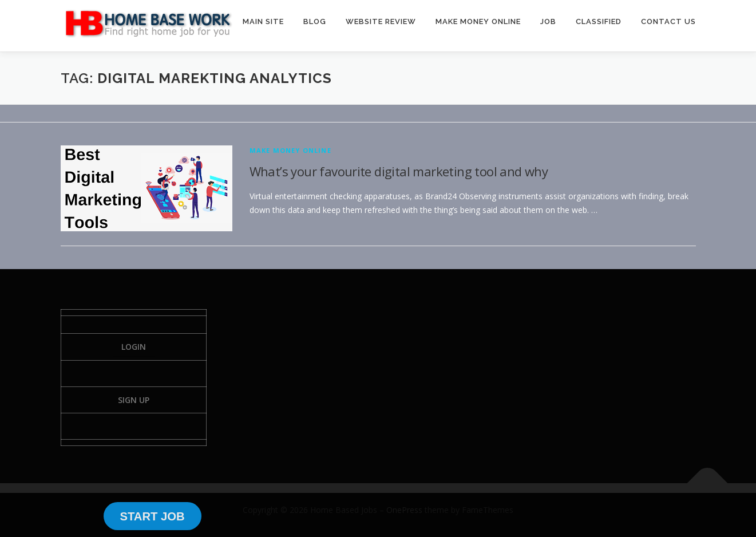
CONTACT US (668, 21)
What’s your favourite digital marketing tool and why (399, 171)
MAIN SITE (263, 21)
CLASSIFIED (599, 21)
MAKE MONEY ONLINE (478, 21)
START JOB (152, 516)
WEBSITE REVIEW (381, 21)
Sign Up (134, 400)
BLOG (315, 21)
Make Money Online (290, 150)
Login (134, 347)
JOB (548, 21)
